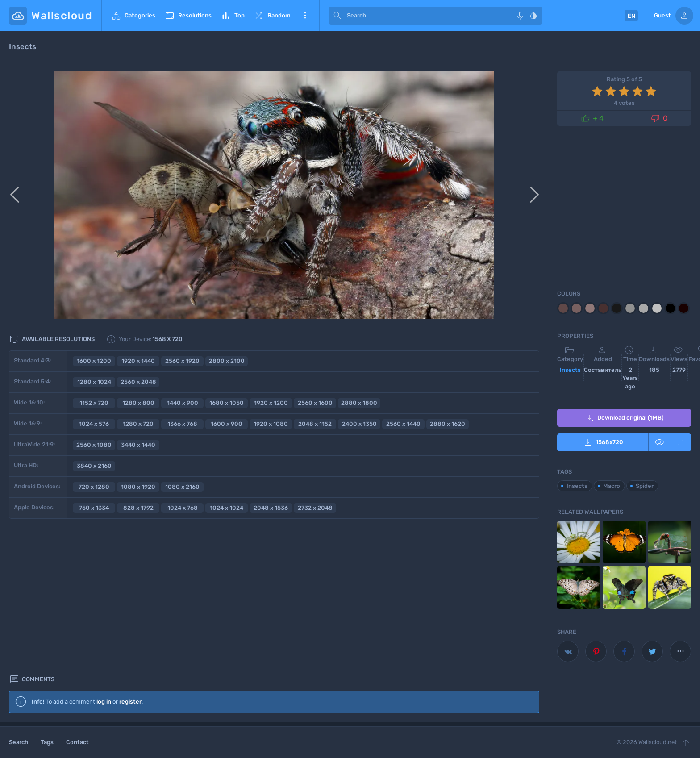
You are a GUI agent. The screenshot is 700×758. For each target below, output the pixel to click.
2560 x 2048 (138, 382)
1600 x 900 (227, 424)
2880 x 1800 (359, 403)
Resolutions (188, 16)
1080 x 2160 (182, 487)
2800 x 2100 (227, 361)
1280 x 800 (138, 403)
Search (19, 742)
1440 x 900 (183, 403)
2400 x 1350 (359, 424)
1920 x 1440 (138, 361)
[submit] (337, 16)
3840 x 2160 (94, 466)
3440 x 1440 (138, 445)
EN (631, 16)
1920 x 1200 (271, 403)
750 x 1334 (94, 508)
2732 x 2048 (315, 508)
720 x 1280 (94, 487)
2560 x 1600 (315, 403)
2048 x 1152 (315, 424)
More (305, 16)
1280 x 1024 (94, 382)
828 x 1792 (138, 508)
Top (233, 16)
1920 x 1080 (271, 424)
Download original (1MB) (624, 418)
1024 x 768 (183, 508)
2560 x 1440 (403, 424)
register (130, 552)
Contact (77, 742)
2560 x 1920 (182, 361)
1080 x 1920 (138, 487)
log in (104, 552)
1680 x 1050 (227, 403)
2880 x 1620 (448, 424)
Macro (612, 486)
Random (272, 16)
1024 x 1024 (227, 508)
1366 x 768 (182, 424)
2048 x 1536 (271, 508)
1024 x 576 (94, 424)
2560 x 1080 (94, 445)
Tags (47, 742)
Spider (645, 486)
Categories (133, 16)
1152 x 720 (94, 403)
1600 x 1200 (94, 361)
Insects (570, 370)
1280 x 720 (138, 424)
